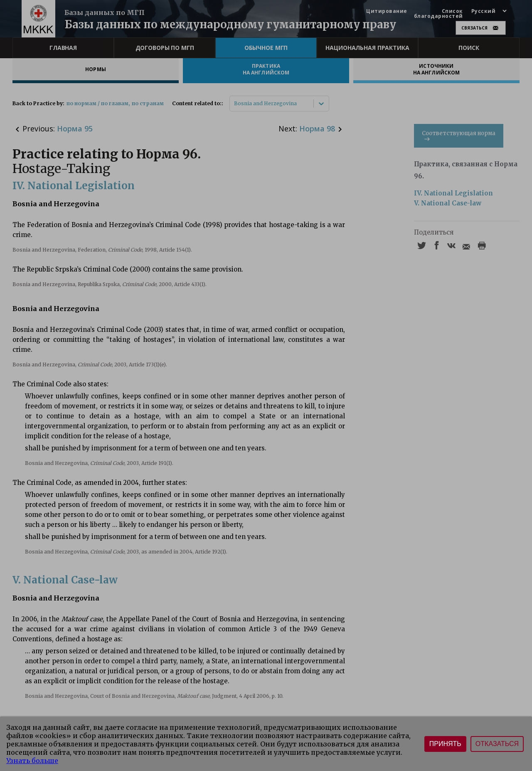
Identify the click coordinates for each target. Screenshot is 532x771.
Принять (445, 744)
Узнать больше (32, 761)
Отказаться (497, 744)
